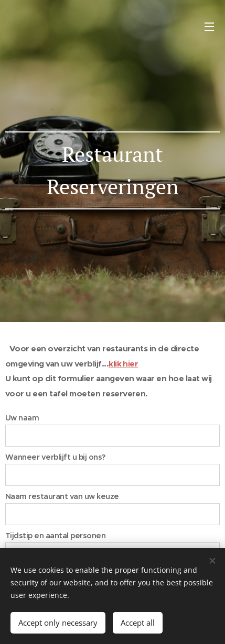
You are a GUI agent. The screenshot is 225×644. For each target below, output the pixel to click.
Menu (209, 27)
